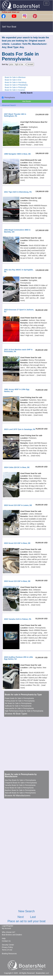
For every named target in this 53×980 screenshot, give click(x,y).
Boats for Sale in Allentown (15, 77)
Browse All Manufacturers (18, 796)
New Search (26, 911)
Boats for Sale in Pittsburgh (15, 87)
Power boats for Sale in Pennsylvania (19, 698)
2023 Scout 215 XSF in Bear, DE (17, 543)
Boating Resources (9, 954)
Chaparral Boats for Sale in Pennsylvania (21, 783)
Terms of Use (7, 950)
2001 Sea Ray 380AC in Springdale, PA (19, 271)
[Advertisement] (26, 743)
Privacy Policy (7, 947)
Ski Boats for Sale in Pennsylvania (18, 703)
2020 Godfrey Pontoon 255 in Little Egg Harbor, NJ (18, 658)
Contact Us (6, 941)
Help (4, 938)
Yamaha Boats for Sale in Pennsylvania (20, 785)
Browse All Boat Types (16, 714)
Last (33, 917)
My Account (6, 928)
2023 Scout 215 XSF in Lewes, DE (18, 505)
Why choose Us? (9, 932)
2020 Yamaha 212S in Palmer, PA (18, 619)
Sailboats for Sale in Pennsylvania (18, 706)
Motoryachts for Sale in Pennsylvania (19, 708)
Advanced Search (9, 105)
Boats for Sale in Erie (13, 80)
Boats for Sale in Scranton (15, 90)
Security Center (8, 945)
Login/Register (8, 926)
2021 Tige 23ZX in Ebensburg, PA (18, 192)
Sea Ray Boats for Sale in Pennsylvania (20, 780)
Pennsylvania (8, 97)
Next (21, 917)
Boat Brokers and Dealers (12, 935)
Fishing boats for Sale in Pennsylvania (20, 701)
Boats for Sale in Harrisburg (16, 82)
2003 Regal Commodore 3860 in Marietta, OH (17, 231)
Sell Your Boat (9, 27)
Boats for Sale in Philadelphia (16, 85)
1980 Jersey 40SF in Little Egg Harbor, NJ (17, 390)
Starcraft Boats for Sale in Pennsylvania (20, 793)
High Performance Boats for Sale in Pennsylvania (24, 711)
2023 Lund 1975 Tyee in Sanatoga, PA (20, 429)
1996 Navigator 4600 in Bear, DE (17, 154)
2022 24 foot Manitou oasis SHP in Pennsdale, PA (18, 351)
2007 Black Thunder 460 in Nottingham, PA (15, 115)
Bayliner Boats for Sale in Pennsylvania (20, 790)
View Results (26, 101)
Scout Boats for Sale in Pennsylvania (19, 788)
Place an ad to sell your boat (26, 921)
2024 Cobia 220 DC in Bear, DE (17, 467)
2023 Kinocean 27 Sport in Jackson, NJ (19, 311)
